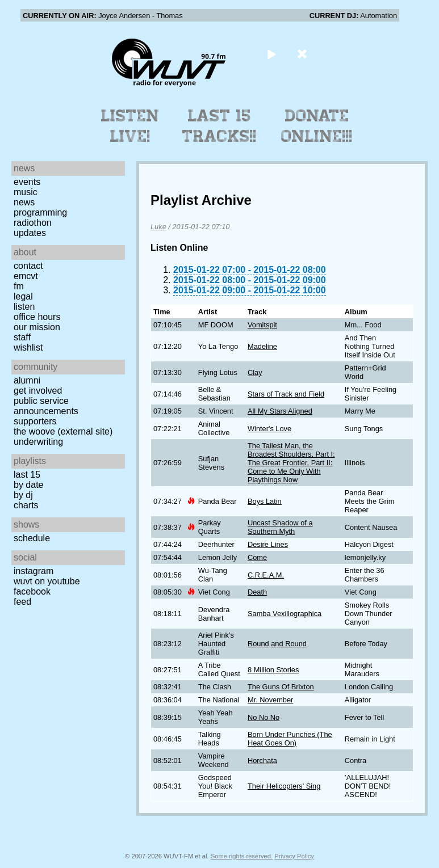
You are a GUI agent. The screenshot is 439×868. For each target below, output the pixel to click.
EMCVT (26, 276)
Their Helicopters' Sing (284, 786)
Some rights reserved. (242, 856)
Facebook (32, 591)
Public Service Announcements (46, 406)
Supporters (35, 421)
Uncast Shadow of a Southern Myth (280, 527)
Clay (255, 372)
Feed (22, 602)
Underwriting (38, 442)
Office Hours (37, 317)
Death (257, 592)
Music (26, 192)
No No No (264, 717)
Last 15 (27, 475)
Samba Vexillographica (285, 614)
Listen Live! (130, 126)
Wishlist (28, 347)
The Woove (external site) (63, 431)
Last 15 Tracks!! (219, 126)
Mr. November (270, 700)
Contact (28, 266)
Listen (24, 307)
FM (19, 286)
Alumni (27, 380)
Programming (40, 212)
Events (27, 182)
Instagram (34, 571)
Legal (23, 296)
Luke (158, 227)
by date (28, 485)
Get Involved (38, 391)
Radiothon (33, 223)
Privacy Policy (294, 856)
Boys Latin (265, 501)
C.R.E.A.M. (266, 575)
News (24, 202)
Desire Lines (268, 544)
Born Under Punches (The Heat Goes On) (290, 739)
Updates (30, 233)
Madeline (262, 346)
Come (257, 557)
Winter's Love (269, 429)
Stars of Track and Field (286, 394)
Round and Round (277, 644)
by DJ (23, 495)
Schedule (32, 538)
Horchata (262, 760)
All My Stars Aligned (280, 411)
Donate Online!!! (317, 126)
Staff (22, 337)
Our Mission (37, 327)
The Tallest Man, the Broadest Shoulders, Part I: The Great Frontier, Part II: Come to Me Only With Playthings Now (291, 463)
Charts (26, 505)
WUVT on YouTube (47, 581)
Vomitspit (262, 325)
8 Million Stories (273, 670)
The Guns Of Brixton (281, 687)
